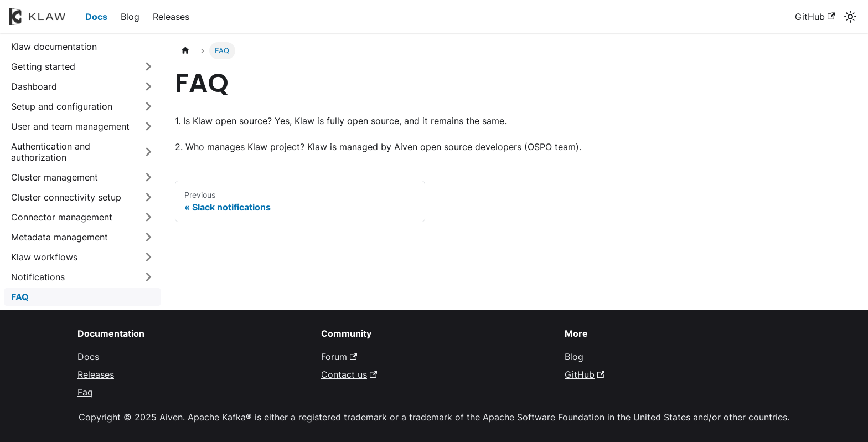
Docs (96, 17)
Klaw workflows (44, 257)
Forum (339, 357)
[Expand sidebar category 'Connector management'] (148, 217)
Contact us (349, 374)
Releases (171, 17)
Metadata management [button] (60, 237)
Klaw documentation (54, 47)
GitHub (815, 17)
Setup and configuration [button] (62, 106)
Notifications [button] (38, 277)
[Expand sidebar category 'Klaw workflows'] (148, 257)
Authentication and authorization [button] (51, 152)
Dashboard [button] (34, 86)
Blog (130, 17)
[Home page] (185, 51)
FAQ (20, 297)
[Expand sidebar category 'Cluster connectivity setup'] (148, 197)
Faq (85, 392)
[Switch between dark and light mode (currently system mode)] (850, 17)
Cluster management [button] (55, 177)
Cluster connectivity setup (66, 197)
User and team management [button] (70, 126)
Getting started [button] (43, 66)
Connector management (62, 217)
